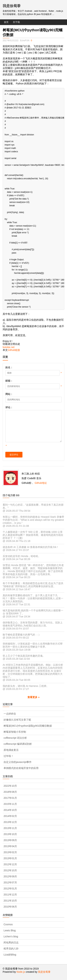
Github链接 (14, 350)
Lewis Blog (10, 930)
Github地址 (41, 483)
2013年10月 (10, 834)
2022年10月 (10, 786)
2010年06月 (10, 907)
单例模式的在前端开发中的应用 (21, 768)
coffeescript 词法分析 (15, 738)
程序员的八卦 (11, 949)
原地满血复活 (11, 750)
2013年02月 (10, 852)
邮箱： (9, 381)
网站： (9, 394)
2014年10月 (10, 810)
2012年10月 (10, 870)
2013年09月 (10, 840)
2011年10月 (10, 901)
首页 (6, 22)
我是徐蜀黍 (12, 6)
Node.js (21, 972)
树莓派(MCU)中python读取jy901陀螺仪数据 (28, 726)
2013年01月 (10, 858)
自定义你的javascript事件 (18, 762)
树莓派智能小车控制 (15, 732)
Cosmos (8, 924)
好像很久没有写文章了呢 (17, 720)
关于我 (16, 22)
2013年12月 (10, 822)
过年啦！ (9, 756)
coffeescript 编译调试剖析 (18, 744)
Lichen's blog (11, 936)
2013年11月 (10, 828)
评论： (9, 407)
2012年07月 (10, 882)
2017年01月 (10, 798)
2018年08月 (10, 792)
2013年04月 (10, 846)
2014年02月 (10, 816)
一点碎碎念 (10, 714)
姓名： (9, 367)
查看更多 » (33, 697)
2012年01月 (10, 889)
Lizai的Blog (10, 955)
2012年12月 (10, 864)
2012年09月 (10, 876)
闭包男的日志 (11, 943)
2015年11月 (10, 804)
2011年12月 (10, 895)
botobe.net (9, 347)
